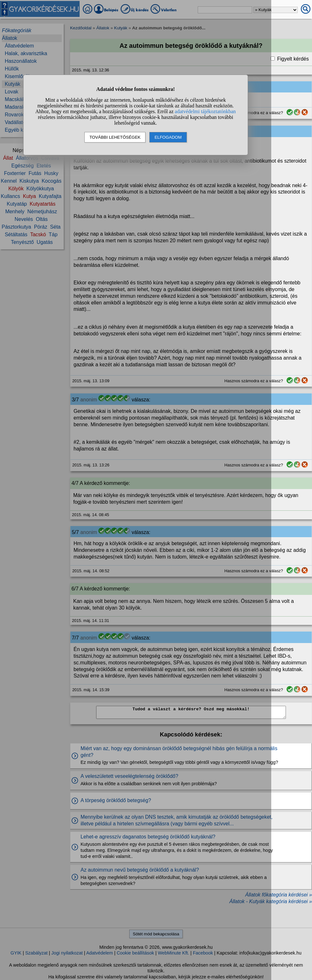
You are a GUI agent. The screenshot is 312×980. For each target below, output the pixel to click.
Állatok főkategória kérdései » (279, 895)
